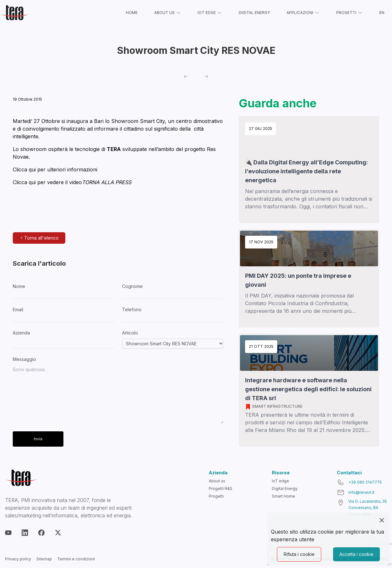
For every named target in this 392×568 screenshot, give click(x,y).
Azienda (21, 333)
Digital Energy (285, 489)
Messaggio (24, 359)
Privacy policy (18, 559)
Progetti (216, 496)
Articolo (130, 333)
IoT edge (280, 481)
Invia (38, 439)
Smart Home (283, 496)
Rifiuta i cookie (299, 554)
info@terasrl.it (361, 492)
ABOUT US (168, 13)
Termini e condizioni (76, 559)
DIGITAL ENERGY (254, 13)
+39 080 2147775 (365, 482)
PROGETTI (349, 13)
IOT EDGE (210, 13)
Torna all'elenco (39, 238)
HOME (132, 13)
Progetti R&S (221, 489)
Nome (19, 286)
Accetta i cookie (356, 554)
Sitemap (44, 559)
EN (382, 13)
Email (18, 309)
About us (217, 481)
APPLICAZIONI (303, 13)
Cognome (132, 286)
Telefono (132, 309)
